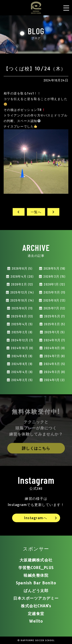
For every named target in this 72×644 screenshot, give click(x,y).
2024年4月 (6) (22, 372)
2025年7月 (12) (54, 308)
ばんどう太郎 (36, 591)
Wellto (36, 621)
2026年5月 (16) (54, 268)
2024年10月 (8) (22, 348)
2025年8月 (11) (22, 308)
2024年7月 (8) (54, 356)
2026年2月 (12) (22, 284)
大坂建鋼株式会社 (36, 560)
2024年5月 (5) (54, 364)
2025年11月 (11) (54, 292)
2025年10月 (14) (22, 300)
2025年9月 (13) (54, 300)
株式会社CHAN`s (36, 606)
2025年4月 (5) (22, 324)
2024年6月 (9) (22, 364)
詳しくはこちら (36, 449)
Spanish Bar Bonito (36, 583)
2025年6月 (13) (22, 316)
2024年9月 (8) (54, 348)
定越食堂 (36, 614)
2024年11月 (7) (54, 340)
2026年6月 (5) (22, 268)
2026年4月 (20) (22, 276)
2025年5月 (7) (54, 316)
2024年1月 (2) (54, 380)
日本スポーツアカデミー (36, 598)
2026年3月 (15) (54, 276)
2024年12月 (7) (22, 340)
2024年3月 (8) (54, 372)
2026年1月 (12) (54, 284)
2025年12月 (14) (22, 292)
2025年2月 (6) (22, 332)
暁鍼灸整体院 (36, 575)
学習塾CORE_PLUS (36, 568)
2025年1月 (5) (54, 332)
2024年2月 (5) (22, 380)
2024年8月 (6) (22, 356)
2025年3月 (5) (54, 324)
